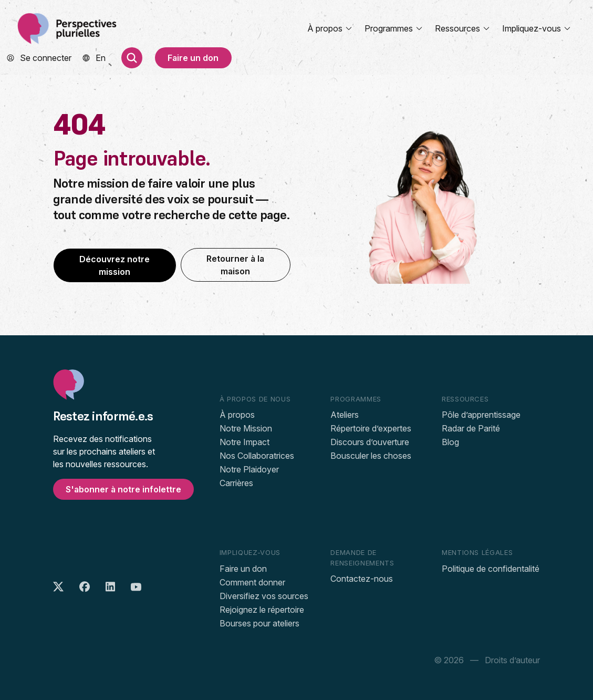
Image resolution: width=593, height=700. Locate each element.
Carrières (236, 483)
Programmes (394, 28)
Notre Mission (246, 428)
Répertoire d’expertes (371, 428)
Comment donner (252, 582)
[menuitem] (101, 58)
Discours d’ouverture (370, 442)
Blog (450, 442)
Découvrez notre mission (115, 265)
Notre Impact (245, 442)
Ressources (463, 28)
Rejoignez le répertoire (262, 610)
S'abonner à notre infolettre (123, 489)
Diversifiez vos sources (264, 596)
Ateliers (345, 415)
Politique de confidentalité (491, 569)
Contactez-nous (362, 579)
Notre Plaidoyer (249, 469)
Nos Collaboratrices (257, 456)
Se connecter (46, 58)
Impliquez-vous (537, 28)
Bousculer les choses (371, 456)
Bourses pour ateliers (259, 623)
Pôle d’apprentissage (481, 415)
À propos (330, 28)
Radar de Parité (471, 428)
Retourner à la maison (235, 265)
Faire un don (193, 58)
